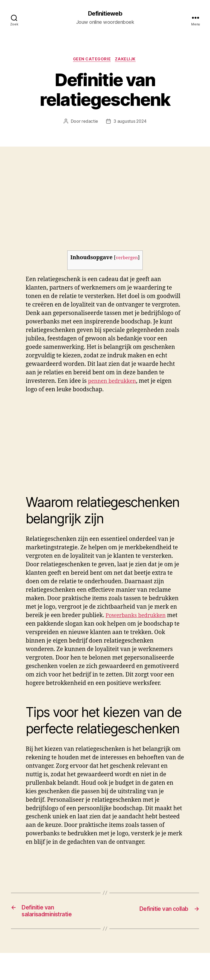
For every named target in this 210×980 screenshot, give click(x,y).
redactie (89, 123)
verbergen (127, 259)
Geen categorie (92, 60)
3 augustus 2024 (130, 123)
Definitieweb (105, 14)
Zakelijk (127, 60)
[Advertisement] (105, 189)
